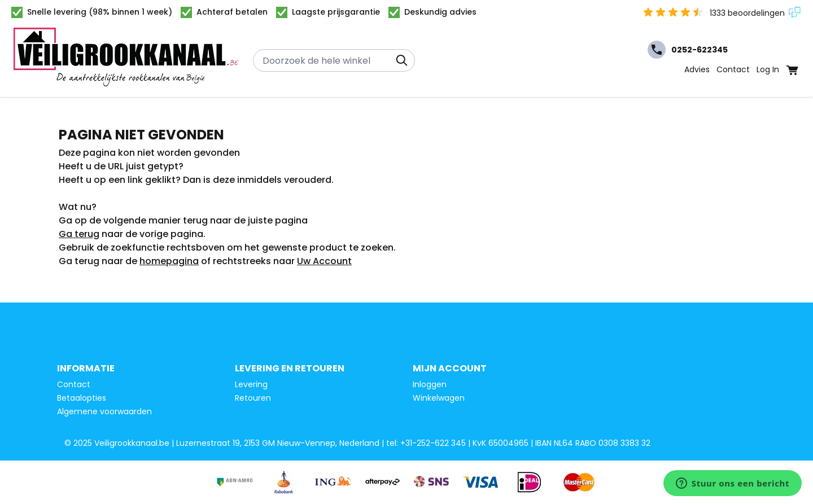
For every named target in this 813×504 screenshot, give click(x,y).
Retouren (253, 398)
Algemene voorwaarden (104, 411)
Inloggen (430, 384)
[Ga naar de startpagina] (126, 60)
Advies (697, 69)
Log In (768, 69)
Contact (733, 69)
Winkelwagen (439, 398)
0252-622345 (688, 50)
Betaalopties (82, 398)
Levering (251, 384)
